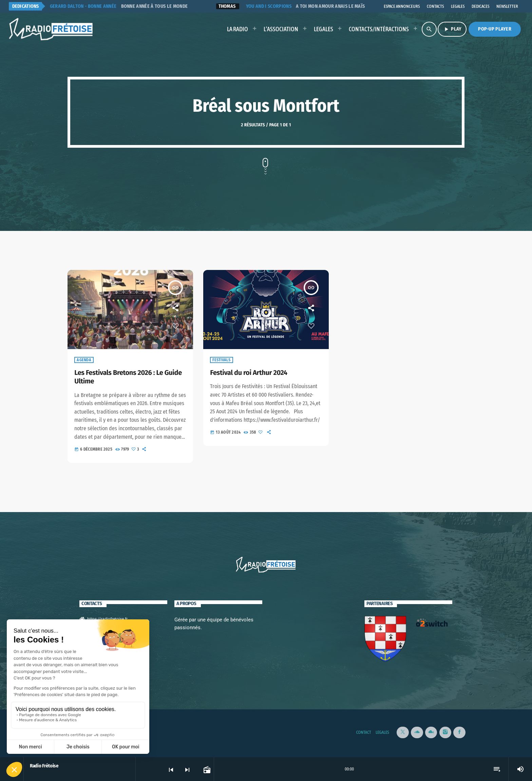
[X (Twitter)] (403, 732)
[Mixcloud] (431, 732)
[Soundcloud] (417, 732)
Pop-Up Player (495, 29)
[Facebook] (459, 732)
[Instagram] (445, 732)
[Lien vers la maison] (51, 29)
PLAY (452, 29)
